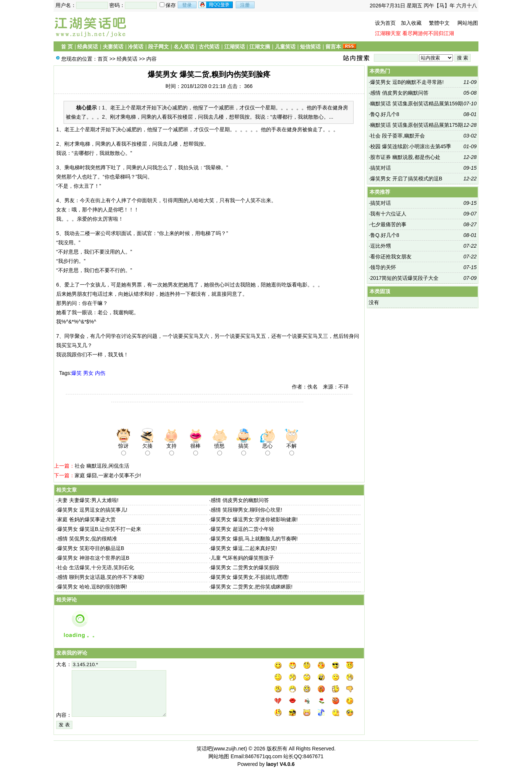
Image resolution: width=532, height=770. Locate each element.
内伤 (100, 373)
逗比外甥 (381, 246)
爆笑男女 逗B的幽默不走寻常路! (407, 82)
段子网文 (158, 47)
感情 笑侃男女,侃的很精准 (87, 539)
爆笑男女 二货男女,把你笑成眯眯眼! (252, 587)
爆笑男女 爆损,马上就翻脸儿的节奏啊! (254, 539)
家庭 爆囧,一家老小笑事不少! (108, 475)
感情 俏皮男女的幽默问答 (240, 500)
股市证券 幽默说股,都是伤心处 (405, 157)
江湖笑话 (235, 47)
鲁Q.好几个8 (385, 114)
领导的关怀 (383, 267)
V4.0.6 (287, 764)
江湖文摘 (260, 47)
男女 (88, 373)
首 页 (67, 47)
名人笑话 (184, 47)
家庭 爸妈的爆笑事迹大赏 (86, 519)
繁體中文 (439, 23)
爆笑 (76, 373)
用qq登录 (216, 5)
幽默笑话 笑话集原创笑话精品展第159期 (417, 104)
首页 (103, 59)
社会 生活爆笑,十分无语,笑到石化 (96, 567)
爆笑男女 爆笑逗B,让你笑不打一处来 (99, 529)
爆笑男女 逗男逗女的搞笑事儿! (92, 510)
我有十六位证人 (388, 214)
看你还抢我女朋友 (391, 257)
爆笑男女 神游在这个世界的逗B (93, 558)
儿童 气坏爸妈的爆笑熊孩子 (242, 558)
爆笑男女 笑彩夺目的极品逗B (91, 548)
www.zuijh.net (229, 749)
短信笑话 (310, 47)
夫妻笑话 (113, 47)
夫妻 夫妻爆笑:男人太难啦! (88, 500)
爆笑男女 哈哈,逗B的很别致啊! (92, 587)
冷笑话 (136, 47)
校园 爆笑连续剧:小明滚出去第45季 (411, 146)
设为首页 (385, 23)
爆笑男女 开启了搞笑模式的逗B (406, 179)
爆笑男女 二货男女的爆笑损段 (245, 567)
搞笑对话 (381, 168)
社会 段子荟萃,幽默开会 (398, 136)
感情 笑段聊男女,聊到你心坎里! (246, 510)
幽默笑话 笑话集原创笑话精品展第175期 (417, 125)
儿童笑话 (285, 47)
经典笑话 (88, 47)
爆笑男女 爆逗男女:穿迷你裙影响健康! (254, 519)
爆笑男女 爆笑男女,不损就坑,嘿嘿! (250, 577)
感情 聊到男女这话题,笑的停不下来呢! (101, 577)
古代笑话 (209, 47)
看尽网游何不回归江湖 (428, 33)
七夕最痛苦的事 (388, 224)
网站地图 (468, 23)
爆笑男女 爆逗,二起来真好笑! (244, 548)
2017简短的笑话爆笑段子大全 (404, 278)
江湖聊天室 (388, 33)
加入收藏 (411, 23)
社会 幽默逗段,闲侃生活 (102, 466)
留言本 (333, 47)
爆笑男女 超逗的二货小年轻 (242, 529)
